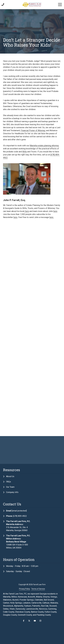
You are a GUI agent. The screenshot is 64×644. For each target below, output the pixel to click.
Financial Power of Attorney (33, 130)
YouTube (35, 621)
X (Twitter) (29, 621)
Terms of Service (38, 589)
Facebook (24, 621)
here (27, 211)
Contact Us (6, 5)
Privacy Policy (25, 589)
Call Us (3, 5)
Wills (25, 152)
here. (52, 217)
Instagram (40, 621)
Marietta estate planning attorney (44, 146)
